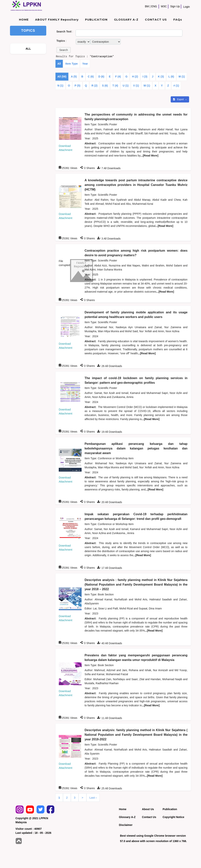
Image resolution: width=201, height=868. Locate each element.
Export (179, 99)
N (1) (60, 86)
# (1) (176, 86)
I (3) (145, 77)
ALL (28, 49)
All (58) (62, 77)
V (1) (136, 86)
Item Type (71, 64)
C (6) (91, 77)
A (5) (74, 77)
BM (147, 6)
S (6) (105, 86)
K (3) (161, 77)
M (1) (182, 77)
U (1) (126, 86)
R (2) (95, 86)
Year (85, 64)
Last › (93, 798)
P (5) (77, 86)
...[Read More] (149, 156)
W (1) (147, 86)
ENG (154, 6)
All (59, 64)
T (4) (115, 86)
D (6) (101, 77)
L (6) (171, 77)
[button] (64, 50)
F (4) (118, 77)
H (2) (135, 77)
